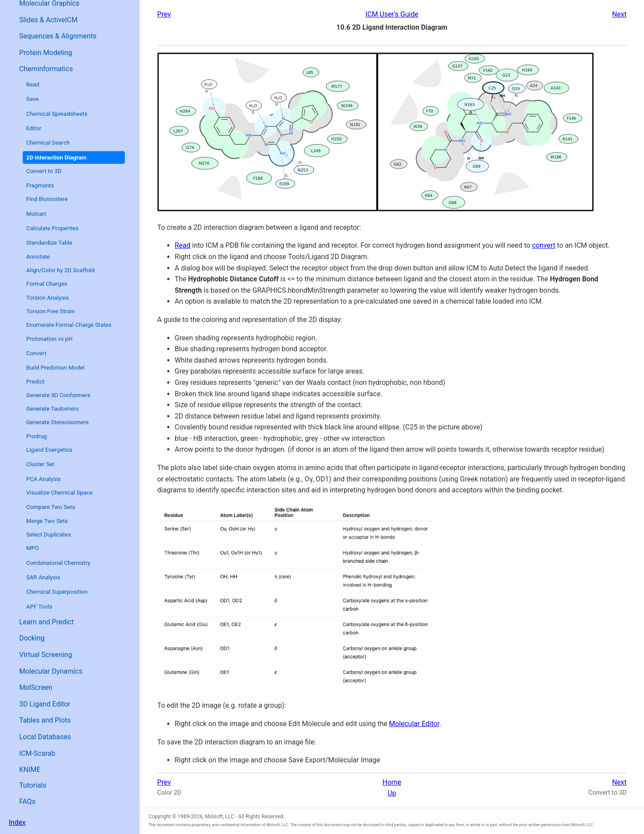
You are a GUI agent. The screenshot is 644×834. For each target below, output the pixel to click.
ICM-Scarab (37, 753)
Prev (164, 14)
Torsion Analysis (48, 298)
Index (17, 822)
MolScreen (36, 687)
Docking (32, 638)
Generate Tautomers (52, 409)
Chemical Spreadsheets (57, 114)
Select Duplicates (49, 535)
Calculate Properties (52, 228)
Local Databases (45, 737)
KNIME (30, 770)
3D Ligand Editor (45, 704)
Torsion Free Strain (50, 311)
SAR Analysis (43, 577)
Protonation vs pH (49, 339)
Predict (35, 382)
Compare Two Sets (51, 507)
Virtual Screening (46, 655)
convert (544, 245)
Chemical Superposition (57, 592)
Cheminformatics (46, 69)
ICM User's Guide (392, 14)
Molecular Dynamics (51, 671)
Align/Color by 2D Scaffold (60, 270)
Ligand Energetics (49, 450)
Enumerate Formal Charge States (69, 325)
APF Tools (39, 607)
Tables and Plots (45, 720)
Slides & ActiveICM (48, 20)
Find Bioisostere (47, 199)
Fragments (40, 185)
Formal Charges (47, 284)
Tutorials (33, 785)
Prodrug (36, 436)
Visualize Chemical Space (59, 493)
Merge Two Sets (47, 521)
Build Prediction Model (55, 368)
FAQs (27, 801)
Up (392, 793)
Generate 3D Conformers (58, 395)
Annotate (38, 257)
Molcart (36, 214)
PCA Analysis (43, 479)
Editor (34, 128)
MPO (33, 548)
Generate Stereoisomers (57, 422)
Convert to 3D (44, 171)
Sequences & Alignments (58, 36)
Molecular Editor (414, 724)
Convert (36, 353)
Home (392, 782)
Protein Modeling (46, 53)
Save (33, 99)
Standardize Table (49, 243)
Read (33, 85)
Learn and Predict (46, 622)
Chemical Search (48, 143)
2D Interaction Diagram (56, 157)
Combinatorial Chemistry (58, 563)
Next (619, 14)
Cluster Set (40, 464)
